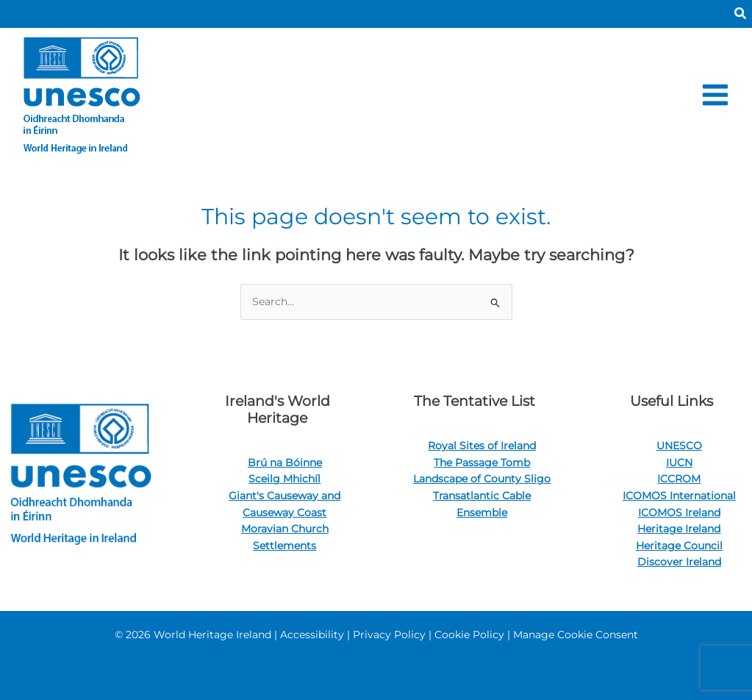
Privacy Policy (389, 635)
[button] (741, 14)
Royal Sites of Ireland (482, 446)
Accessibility (312, 635)
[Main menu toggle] (716, 94)
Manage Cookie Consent (576, 635)
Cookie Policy (469, 635)
